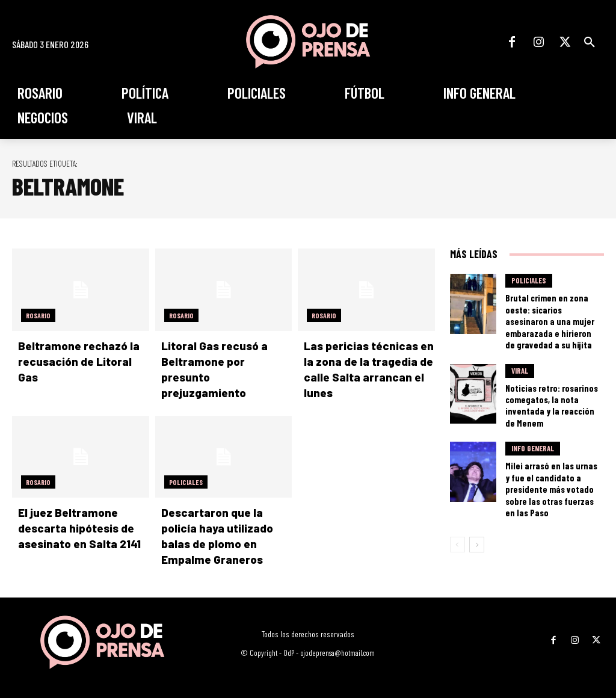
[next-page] (477, 495)
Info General (533, 419)
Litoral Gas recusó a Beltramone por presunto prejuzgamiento (222, 360)
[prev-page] (457, 495)
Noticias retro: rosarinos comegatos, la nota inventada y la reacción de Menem (550, 380)
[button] (590, 42)
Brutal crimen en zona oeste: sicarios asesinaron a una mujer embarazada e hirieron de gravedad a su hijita (552, 311)
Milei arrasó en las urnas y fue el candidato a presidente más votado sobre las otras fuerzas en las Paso (551, 449)
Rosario (38, 315)
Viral (520, 354)
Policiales (186, 480)
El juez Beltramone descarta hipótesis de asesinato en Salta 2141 (74, 525)
